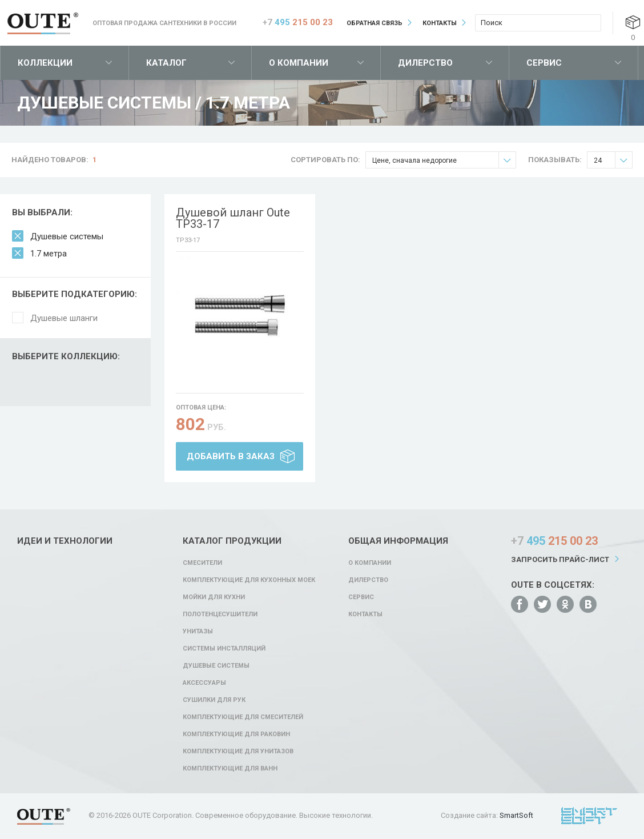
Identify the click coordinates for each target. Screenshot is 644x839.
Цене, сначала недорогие (444, 160)
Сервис (544, 63)
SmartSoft (516, 815)
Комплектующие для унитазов (238, 751)
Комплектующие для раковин (236, 734)
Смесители (202, 563)
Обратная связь (375, 23)
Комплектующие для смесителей (243, 717)
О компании (299, 63)
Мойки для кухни (214, 597)
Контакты (440, 23)
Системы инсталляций (224, 649)
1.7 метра (49, 254)
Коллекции (45, 63)
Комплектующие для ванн (230, 768)
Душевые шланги (64, 318)
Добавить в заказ (231, 456)
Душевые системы (67, 236)
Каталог (166, 63)
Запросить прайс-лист (560, 559)
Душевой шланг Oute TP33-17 (233, 218)
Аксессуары (204, 683)
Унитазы (198, 631)
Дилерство (425, 63)
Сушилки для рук (214, 700)
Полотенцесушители (220, 614)
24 (613, 160)
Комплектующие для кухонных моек (249, 580)
